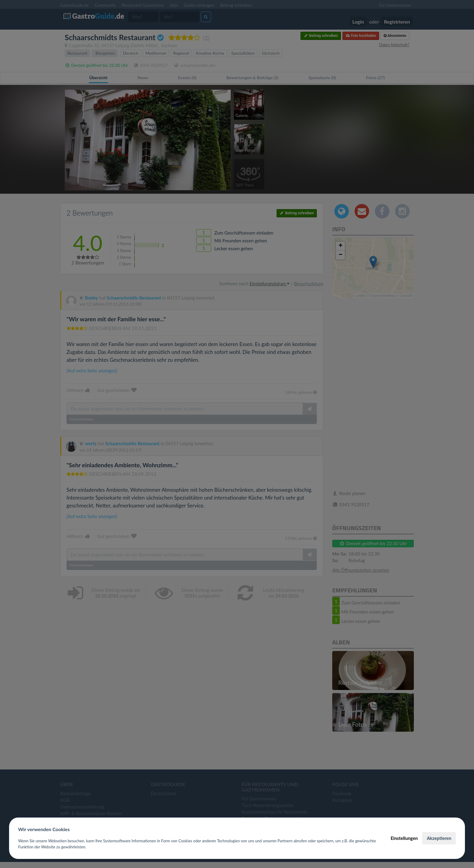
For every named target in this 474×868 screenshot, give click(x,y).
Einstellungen (404, 838)
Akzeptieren (439, 838)
